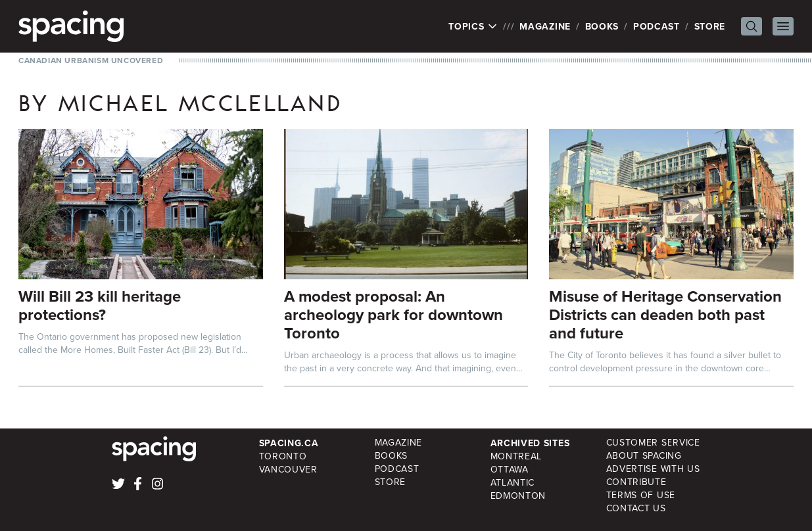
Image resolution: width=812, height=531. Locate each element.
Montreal (516, 456)
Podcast (657, 26)
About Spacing (644, 456)
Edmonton (518, 496)
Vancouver (288, 470)
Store (710, 26)
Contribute (636, 482)
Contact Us (636, 508)
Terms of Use (641, 495)
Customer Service (653, 443)
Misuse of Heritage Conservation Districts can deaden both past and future (665, 314)
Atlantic (513, 483)
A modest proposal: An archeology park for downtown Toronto (394, 314)
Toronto (283, 456)
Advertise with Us (653, 469)
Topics (473, 26)
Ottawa (510, 470)
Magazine (545, 26)
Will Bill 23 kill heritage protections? (100, 305)
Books (602, 26)
